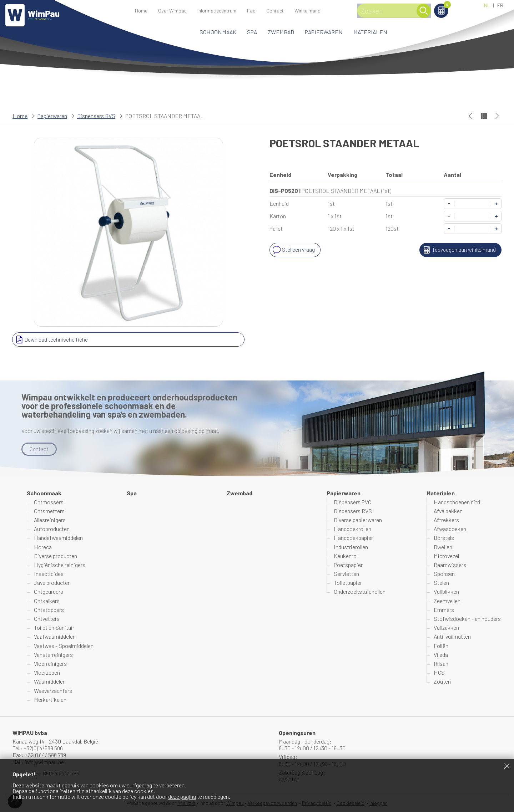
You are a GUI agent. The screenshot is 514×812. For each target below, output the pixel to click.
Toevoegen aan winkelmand (458, 250)
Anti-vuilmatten (452, 637)
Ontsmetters (49, 511)
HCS (439, 673)
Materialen (370, 32)
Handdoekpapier (353, 538)
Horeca (43, 547)
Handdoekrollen (352, 529)
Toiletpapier (348, 583)
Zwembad (281, 32)
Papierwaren (324, 32)
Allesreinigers (50, 520)
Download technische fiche (51, 339)
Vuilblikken (446, 592)
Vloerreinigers (50, 664)
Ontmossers (49, 502)
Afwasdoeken (450, 529)
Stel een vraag (293, 250)
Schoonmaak (218, 32)
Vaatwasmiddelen (55, 637)
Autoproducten (52, 529)
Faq (251, 11)
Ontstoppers (49, 610)
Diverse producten (56, 556)
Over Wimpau (172, 11)
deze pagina (182, 796)
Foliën (441, 646)
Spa (252, 32)
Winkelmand (457, 6)
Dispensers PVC (352, 502)
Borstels (444, 538)
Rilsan (441, 664)
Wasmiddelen (50, 682)
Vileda (441, 655)
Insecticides (49, 574)
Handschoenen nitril (458, 502)
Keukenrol (346, 556)
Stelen (441, 583)
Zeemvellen (447, 601)
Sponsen (444, 574)
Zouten (442, 682)
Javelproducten (52, 583)
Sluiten (507, 766)
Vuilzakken (446, 628)
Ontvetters (47, 619)
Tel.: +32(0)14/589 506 (39, 748)
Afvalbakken (448, 511)
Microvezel (446, 556)
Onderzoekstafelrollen (360, 592)
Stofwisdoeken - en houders (467, 619)
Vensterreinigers (53, 655)
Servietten (346, 574)
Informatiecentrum (217, 11)
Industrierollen (351, 547)
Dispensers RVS (96, 116)
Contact (275, 11)
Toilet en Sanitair (54, 628)
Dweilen (443, 547)
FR (500, 5)
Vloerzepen (47, 673)
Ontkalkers (47, 601)
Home (141, 11)
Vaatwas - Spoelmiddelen (64, 646)
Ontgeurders (49, 592)
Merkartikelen (50, 700)
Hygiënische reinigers (60, 565)
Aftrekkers (446, 520)
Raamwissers (450, 565)
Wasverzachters (53, 691)
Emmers (444, 610)
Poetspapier (348, 565)
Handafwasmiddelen (58, 538)
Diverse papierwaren (358, 520)
